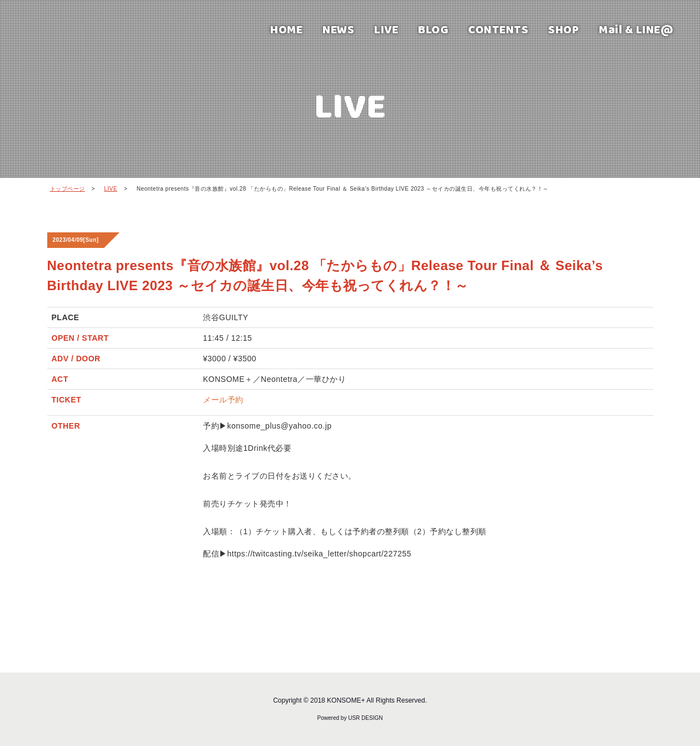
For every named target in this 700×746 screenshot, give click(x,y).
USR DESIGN (365, 718)
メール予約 (223, 400)
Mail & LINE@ (636, 29)
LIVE (386, 29)
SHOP (564, 29)
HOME (286, 29)
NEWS (338, 29)
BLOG (433, 29)
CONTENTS (498, 29)
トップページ (68, 189)
